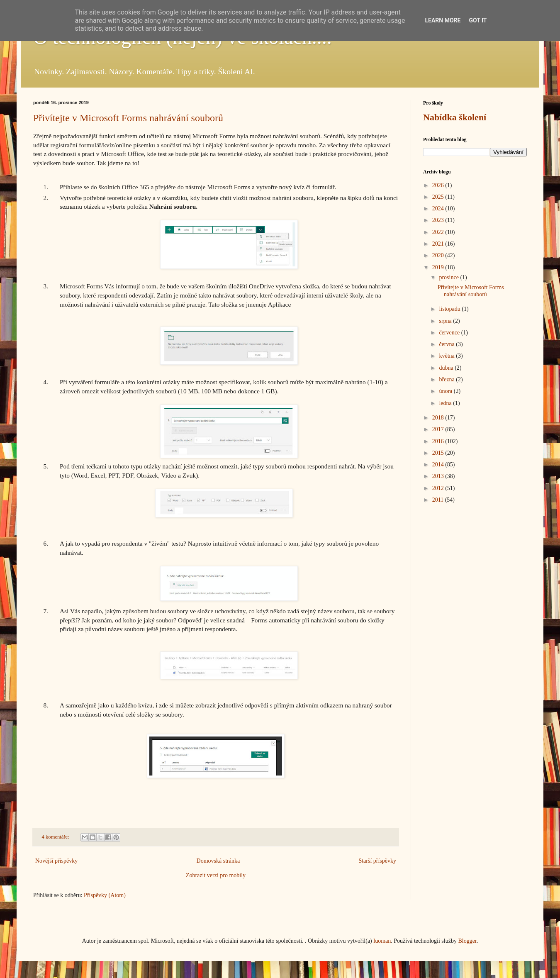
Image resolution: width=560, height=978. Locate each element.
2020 (439, 255)
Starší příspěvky (377, 861)
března (447, 379)
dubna (447, 368)
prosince (449, 277)
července (450, 333)
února (446, 391)
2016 (439, 441)
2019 (439, 267)
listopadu (450, 309)
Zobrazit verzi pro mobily (216, 875)
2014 (439, 465)
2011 (439, 500)
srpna (446, 321)
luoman (382, 941)
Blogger (467, 941)
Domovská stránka (218, 861)
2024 (439, 209)
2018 (439, 418)
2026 (439, 185)
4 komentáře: (56, 837)
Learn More (443, 20)
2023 (439, 220)
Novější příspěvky (56, 861)
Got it (478, 20)
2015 (439, 453)
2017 (439, 429)
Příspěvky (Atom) (105, 895)
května (447, 356)
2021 (439, 244)
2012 (439, 488)
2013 (439, 476)
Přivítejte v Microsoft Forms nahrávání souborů (128, 118)
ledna (446, 403)
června (447, 344)
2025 (439, 197)
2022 (439, 232)
